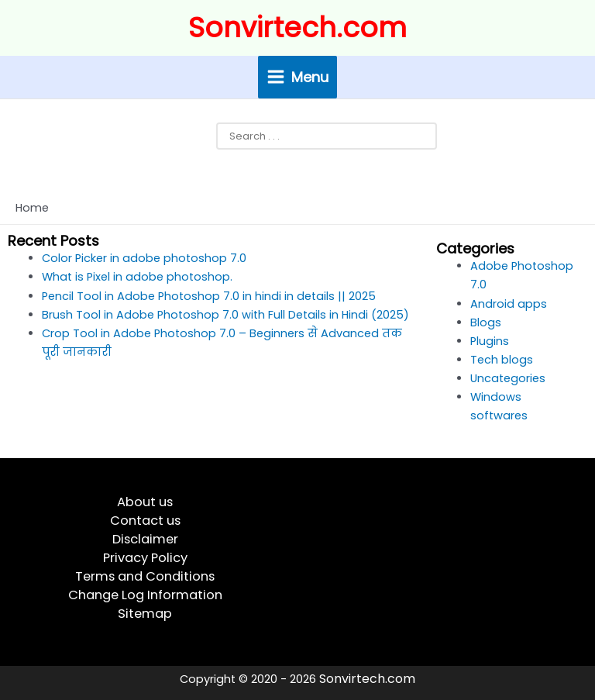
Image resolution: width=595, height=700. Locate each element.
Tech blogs (502, 360)
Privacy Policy (145, 558)
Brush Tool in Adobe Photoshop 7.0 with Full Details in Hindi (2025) (225, 315)
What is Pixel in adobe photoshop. (137, 277)
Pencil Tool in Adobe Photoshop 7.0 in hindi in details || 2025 (209, 296)
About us (145, 502)
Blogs (486, 322)
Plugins (490, 341)
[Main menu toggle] (298, 77)
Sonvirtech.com (297, 28)
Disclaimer (145, 539)
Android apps (509, 304)
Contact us (145, 521)
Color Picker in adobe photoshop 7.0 (144, 258)
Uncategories (508, 378)
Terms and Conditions (145, 576)
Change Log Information (145, 595)
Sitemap (145, 614)
